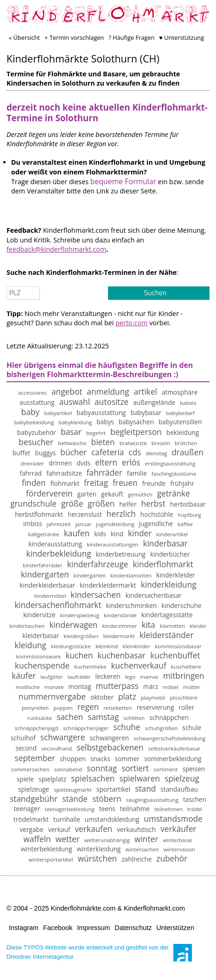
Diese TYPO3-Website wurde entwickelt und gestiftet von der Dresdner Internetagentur (88, 952)
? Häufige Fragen (131, 37)
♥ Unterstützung (181, 37)
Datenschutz (133, 928)
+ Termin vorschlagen (74, 37)
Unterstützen (175, 928)
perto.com (131, 323)
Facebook (58, 928)
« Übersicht (24, 37)
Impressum (93, 928)
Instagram (24, 928)
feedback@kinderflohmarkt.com (56, 249)
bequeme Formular (123, 181)
